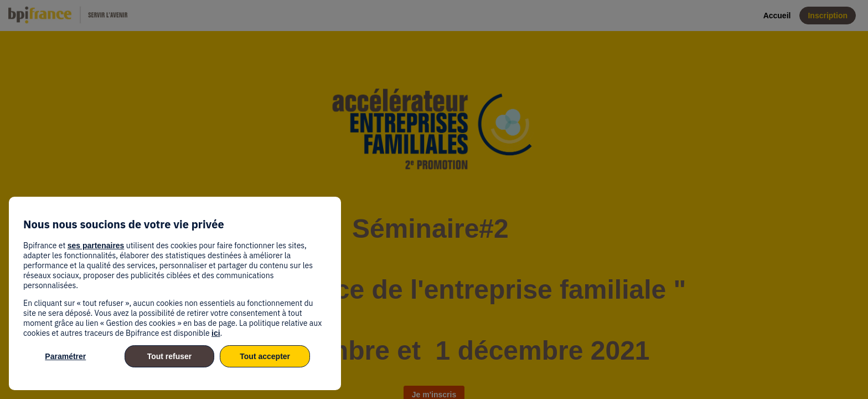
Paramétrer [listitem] (65, 356)
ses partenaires (96, 245)
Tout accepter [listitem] (265, 356)
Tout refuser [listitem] (170, 356)
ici (216, 333)
